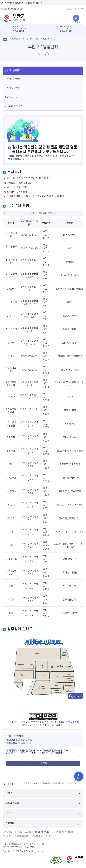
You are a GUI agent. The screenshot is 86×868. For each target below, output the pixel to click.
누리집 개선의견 (22, 836)
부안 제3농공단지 (13, 88)
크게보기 (77, 696)
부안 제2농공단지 (13, 80)
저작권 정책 (8, 836)
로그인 (69, 9)
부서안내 (43, 793)
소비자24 (72, 784)
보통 (34, 753)
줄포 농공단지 (11, 97)
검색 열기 (76, 18)
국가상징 (49, 836)
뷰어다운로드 (37, 836)
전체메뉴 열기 (82, 18)
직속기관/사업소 (43, 804)
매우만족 (12, 753)
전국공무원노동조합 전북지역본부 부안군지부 (44, 784)
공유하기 (39, 54)
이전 (4, 784)
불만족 (45, 753)
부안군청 (3, 9)
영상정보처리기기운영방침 (63, 832)
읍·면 (43, 814)
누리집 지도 (8, 832)
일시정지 (8, 784)
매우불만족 (59, 753)
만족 (24, 753)
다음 (13, 784)
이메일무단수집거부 (23, 832)
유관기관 (43, 824)
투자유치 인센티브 (13, 106)
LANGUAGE (79, 9)
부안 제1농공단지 (47, 39)
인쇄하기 (47, 54)
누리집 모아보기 (16, 9)
